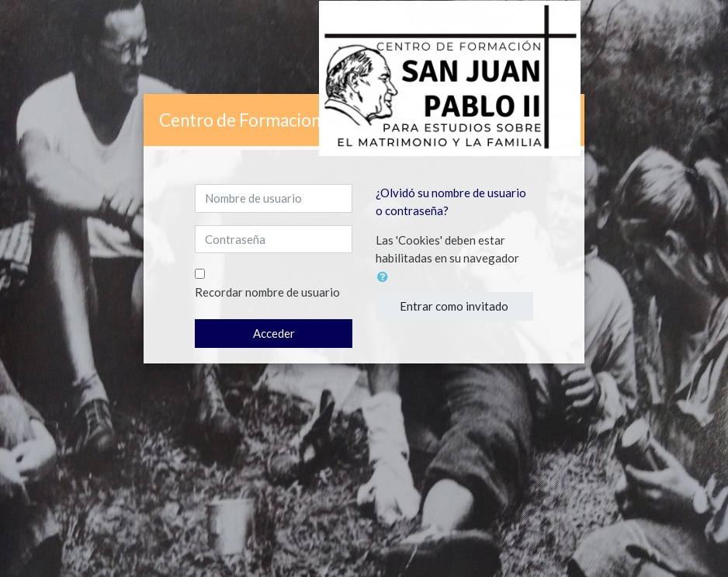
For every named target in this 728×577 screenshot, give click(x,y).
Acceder (274, 333)
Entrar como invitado (454, 306)
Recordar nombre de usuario (267, 292)
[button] (386, 277)
